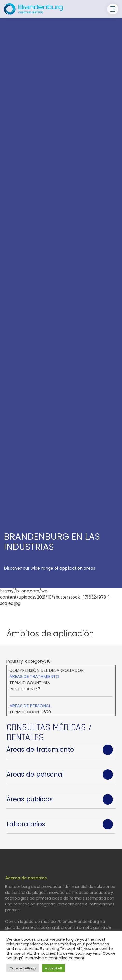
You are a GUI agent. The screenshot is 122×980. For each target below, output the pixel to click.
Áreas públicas (30, 799)
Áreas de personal (30, 706)
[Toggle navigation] (113, 9)
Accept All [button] (53, 968)
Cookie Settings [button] (23, 968)
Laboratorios (26, 824)
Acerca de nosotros (26, 878)
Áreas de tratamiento (34, 677)
